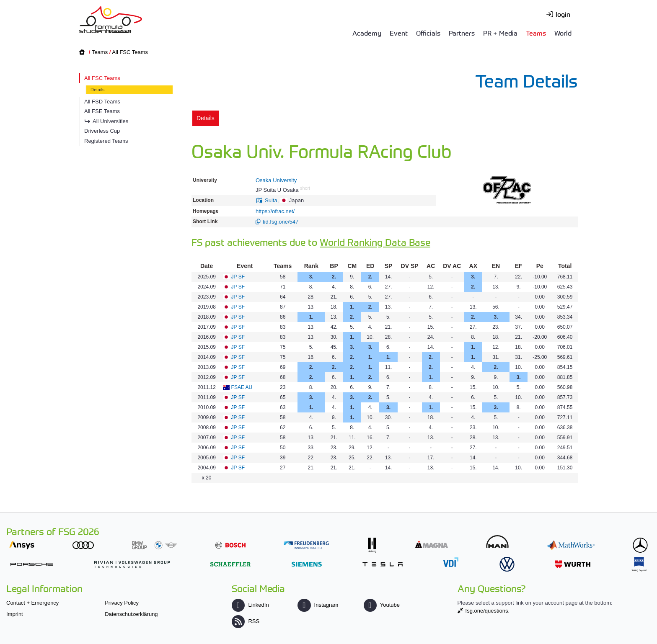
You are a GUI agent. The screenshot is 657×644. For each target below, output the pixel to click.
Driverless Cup (102, 131)
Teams (536, 33)
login (563, 14)
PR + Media (500, 33)
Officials (428, 33)
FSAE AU (242, 387)
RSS (246, 621)
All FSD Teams (102, 102)
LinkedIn (250, 605)
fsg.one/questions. (488, 611)
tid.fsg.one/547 (281, 222)
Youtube (382, 605)
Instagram (318, 605)
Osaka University (276, 180)
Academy (367, 33)
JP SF (238, 277)
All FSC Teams (130, 52)
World (563, 33)
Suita (271, 200)
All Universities (110, 121)
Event (399, 33)
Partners (462, 33)
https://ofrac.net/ (275, 211)
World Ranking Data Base (375, 242)
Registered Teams (106, 141)
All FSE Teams (102, 111)
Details (98, 90)
